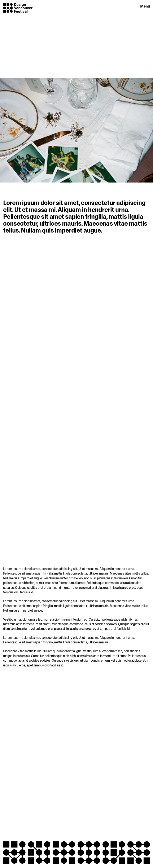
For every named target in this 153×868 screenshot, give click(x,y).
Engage (127, 6)
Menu (145, 6)
